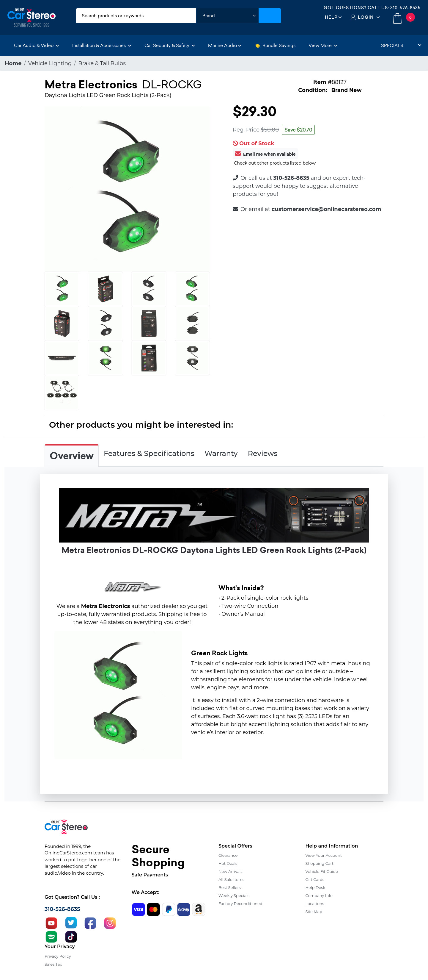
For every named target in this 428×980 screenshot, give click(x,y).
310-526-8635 (405, 8)
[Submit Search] (270, 16)
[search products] (136, 16)
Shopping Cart (320, 863)
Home (13, 63)
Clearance (228, 855)
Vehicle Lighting (50, 63)
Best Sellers (230, 887)
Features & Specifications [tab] (149, 453)
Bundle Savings (276, 45)
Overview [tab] (72, 456)
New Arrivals (230, 871)
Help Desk (316, 887)
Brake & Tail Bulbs (102, 63)
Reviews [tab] (263, 453)
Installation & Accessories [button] (102, 45)
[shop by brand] (227, 16)
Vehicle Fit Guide (322, 871)
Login (366, 17)
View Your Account (324, 855)
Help (331, 17)
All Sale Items (231, 879)
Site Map (314, 912)
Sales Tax (53, 964)
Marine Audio (225, 45)
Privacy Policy (58, 956)
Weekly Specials (234, 895)
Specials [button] (401, 45)
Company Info (319, 895)
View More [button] (323, 45)
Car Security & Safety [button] (170, 45)
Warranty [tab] (221, 453)
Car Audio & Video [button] (37, 45)
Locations (315, 904)
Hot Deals (228, 863)
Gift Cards (315, 879)
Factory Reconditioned (240, 904)
